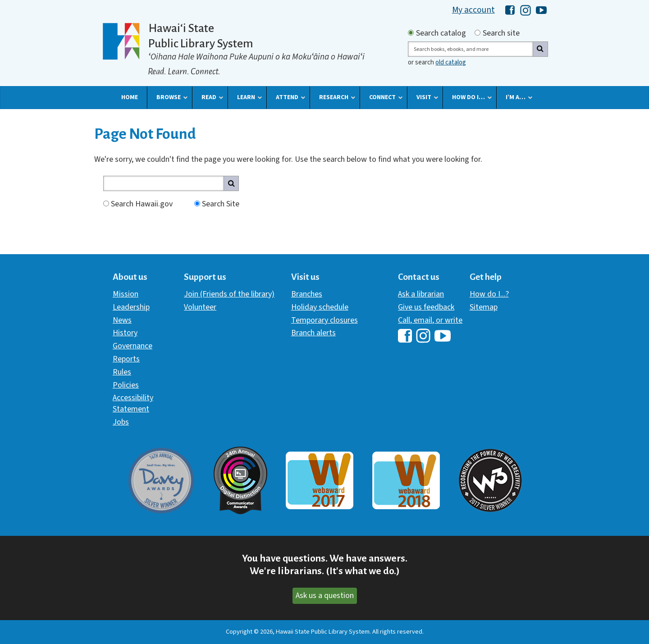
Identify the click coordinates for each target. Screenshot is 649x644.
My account (473, 10)
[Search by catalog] (411, 33)
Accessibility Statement (133, 403)
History (125, 333)
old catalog (451, 62)
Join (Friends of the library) (229, 294)
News (122, 320)
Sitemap (484, 307)
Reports (126, 359)
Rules (122, 372)
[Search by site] (478, 33)
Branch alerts (313, 333)
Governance (133, 346)
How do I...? (489, 294)
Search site (501, 33)
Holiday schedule (320, 307)
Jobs (121, 422)
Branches (307, 294)
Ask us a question (325, 596)
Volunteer (200, 307)
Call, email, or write (430, 320)
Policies (126, 385)
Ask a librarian (421, 294)
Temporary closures (324, 320)
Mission (126, 294)
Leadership (131, 307)
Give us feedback (426, 307)
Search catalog (441, 33)
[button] (130, 97)
